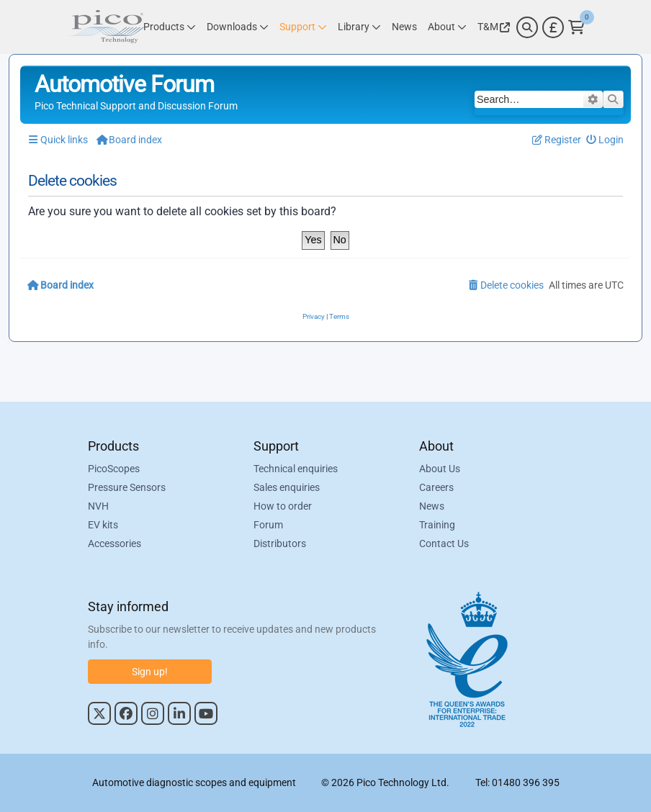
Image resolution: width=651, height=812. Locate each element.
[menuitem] (605, 140)
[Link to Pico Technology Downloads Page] (238, 27)
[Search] (527, 27)
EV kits (103, 525)
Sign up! (150, 672)
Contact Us (444, 543)
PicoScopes (114, 469)
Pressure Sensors (127, 487)
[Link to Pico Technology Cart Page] (576, 27)
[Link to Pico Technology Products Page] (170, 27)
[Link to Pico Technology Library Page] (359, 27)
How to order (283, 506)
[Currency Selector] (553, 27)
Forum (268, 525)
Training (437, 525)
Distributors (280, 543)
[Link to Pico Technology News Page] (404, 27)
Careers (436, 487)
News (432, 506)
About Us (440, 469)
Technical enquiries (296, 469)
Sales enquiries (287, 487)
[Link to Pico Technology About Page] (447, 27)
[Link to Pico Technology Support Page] (303, 27)
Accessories (115, 543)
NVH (98, 506)
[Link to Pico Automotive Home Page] (106, 27)
